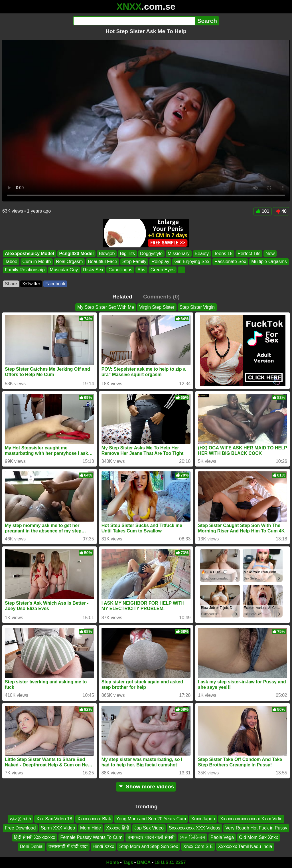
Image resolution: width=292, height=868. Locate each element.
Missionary (179, 254)
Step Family (134, 262)
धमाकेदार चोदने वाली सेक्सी (151, 837)
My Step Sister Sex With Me (106, 307)
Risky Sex (93, 270)
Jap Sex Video (149, 828)
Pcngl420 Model (77, 254)
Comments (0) (161, 297)
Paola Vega (222, 837)
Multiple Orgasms (269, 262)
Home (113, 862)
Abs (141, 270)
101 (263, 211)
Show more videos (146, 787)
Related (122, 297)
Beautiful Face (102, 262)
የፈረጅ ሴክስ (20, 819)
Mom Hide (91, 828)
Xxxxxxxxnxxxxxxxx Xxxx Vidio (251, 819)
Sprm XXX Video (58, 828)
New (270, 254)
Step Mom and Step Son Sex (149, 846)
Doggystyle (151, 254)
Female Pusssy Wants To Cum (92, 837)
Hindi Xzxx (104, 846)
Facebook (55, 284)
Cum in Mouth (37, 262)
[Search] (134, 21)
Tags (128, 862)
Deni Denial (32, 846)
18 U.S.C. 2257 (170, 862)
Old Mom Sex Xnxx (258, 837)
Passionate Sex (230, 262)
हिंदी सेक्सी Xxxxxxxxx (35, 837)
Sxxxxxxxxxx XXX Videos (194, 828)
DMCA (144, 862)
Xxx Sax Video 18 (54, 819)
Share (11, 284)
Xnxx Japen (203, 819)
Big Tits (127, 254)
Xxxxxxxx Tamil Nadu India (245, 846)
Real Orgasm (69, 262)
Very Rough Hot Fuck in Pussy (256, 828)
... (182, 270)
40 (281, 211)
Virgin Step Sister (157, 307)
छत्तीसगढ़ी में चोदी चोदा (68, 846)
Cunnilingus (120, 270)
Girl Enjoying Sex (192, 262)
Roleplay (160, 262)
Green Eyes (163, 270)
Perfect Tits (249, 254)
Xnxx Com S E (198, 846)
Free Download (20, 828)
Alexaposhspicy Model (30, 254)
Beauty (202, 254)
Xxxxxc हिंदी (118, 828)
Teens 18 (223, 254)
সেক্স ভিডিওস (192, 837)
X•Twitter (31, 284)
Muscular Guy (64, 270)
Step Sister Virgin (197, 307)
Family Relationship (25, 270)
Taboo (11, 262)
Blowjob (107, 254)
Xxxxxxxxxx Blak (94, 819)
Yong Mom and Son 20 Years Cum (151, 819)
